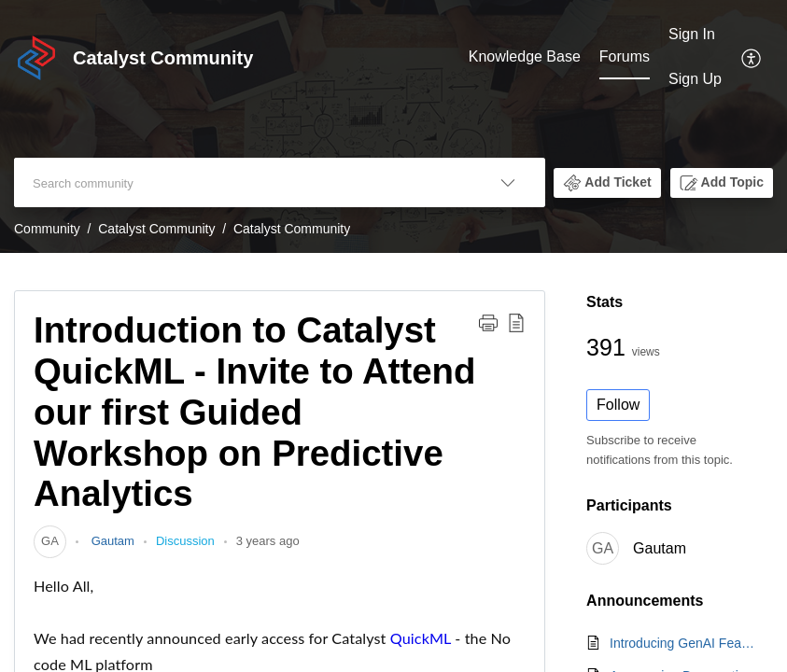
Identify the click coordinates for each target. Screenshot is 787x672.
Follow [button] (618, 405)
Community (47, 229)
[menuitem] (695, 57)
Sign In (692, 34)
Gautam (111, 541)
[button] (607, 183)
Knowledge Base (525, 56)
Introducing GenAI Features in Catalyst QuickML (682, 643)
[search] (242, 182)
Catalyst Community (156, 229)
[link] (50, 541)
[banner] (393, 126)
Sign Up (695, 79)
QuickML (421, 638)
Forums (625, 56)
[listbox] (508, 182)
